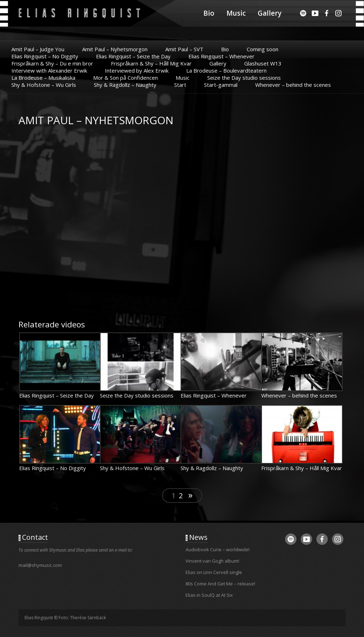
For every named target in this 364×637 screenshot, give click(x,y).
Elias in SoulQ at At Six (209, 595)
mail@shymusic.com (40, 565)
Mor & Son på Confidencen (125, 78)
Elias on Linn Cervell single (214, 572)
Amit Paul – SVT (184, 49)
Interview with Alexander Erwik (49, 70)
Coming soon (263, 49)
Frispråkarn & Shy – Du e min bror (52, 63)
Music (236, 13)
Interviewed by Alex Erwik (137, 70)
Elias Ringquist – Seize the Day (133, 56)
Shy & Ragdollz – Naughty (125, 85)
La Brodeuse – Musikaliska (43, 78)
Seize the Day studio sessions (244, 78)
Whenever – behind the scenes (293, 85)
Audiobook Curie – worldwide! (218, 549)
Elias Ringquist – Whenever (221, 56)
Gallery (270, 13)
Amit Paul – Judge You (38, 49)
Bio (209, 13)
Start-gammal (221, 85)
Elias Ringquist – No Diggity (45, 56)
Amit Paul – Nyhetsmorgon (115, 49)
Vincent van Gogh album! (212, 561)
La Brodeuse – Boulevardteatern (226, 70)
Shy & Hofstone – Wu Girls (44, 85)
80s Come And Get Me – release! (220, 584)
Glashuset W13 (263, 63)
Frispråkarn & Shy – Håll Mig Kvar (151, 63)
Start (180, 85)
